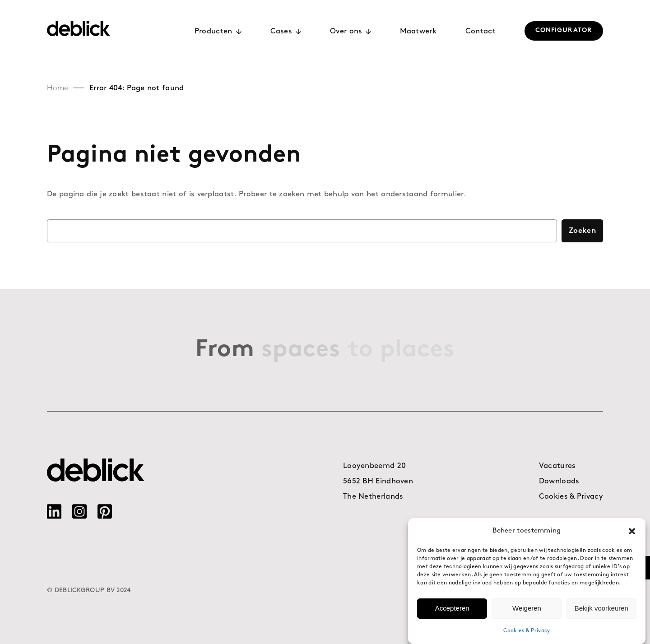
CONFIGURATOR (564, 30)
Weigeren (527, 609)
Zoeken (582, 231)
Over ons (351, 31)
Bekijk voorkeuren (601, 609)
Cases (286, 31)
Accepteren (452, 609)
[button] (632, 531)
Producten (218, 31)
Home (58, 88)
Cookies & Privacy (527, 631)
